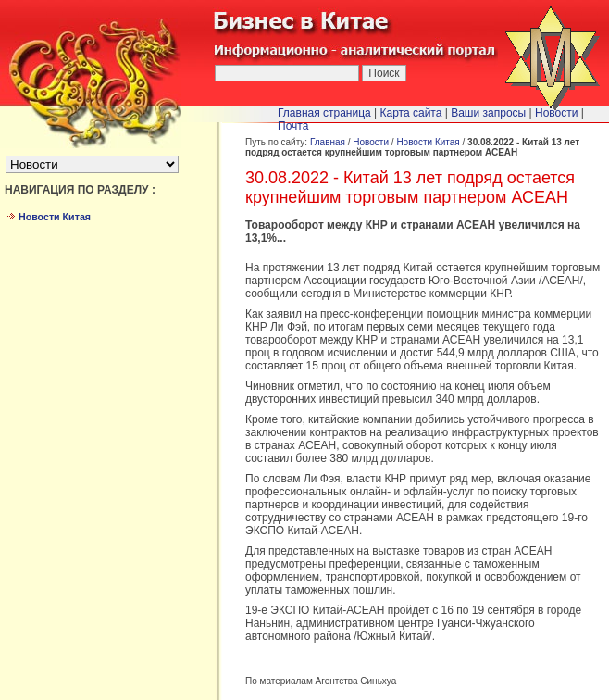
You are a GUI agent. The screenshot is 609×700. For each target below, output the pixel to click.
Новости (371, 142)
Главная (328, 142)
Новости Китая (428, 142)
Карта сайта (411, 113)
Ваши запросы (488, 113)
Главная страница (324, 113)
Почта (293, 126)
